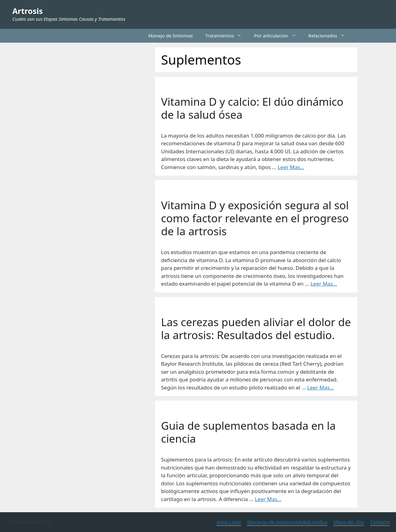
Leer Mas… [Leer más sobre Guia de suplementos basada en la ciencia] (268, 499)
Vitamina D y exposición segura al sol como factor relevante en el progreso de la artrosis (255, 218)
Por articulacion (278, 36)
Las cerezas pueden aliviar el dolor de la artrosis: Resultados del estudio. (256, 328)
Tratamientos (226, 36)
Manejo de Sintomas (171, 36)
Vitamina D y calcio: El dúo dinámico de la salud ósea (252, 108)
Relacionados (330, 36)
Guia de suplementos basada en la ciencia (249, 432)
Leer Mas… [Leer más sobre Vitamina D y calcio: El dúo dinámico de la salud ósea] (291, 167)
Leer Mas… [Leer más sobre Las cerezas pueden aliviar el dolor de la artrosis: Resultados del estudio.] (321, 387)
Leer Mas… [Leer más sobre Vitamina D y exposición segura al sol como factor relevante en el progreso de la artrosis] (324, 284)
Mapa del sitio (349, 522)
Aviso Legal (229, 522)
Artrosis (28, 11)
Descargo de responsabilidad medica (287, 522)
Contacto (380, 522)
